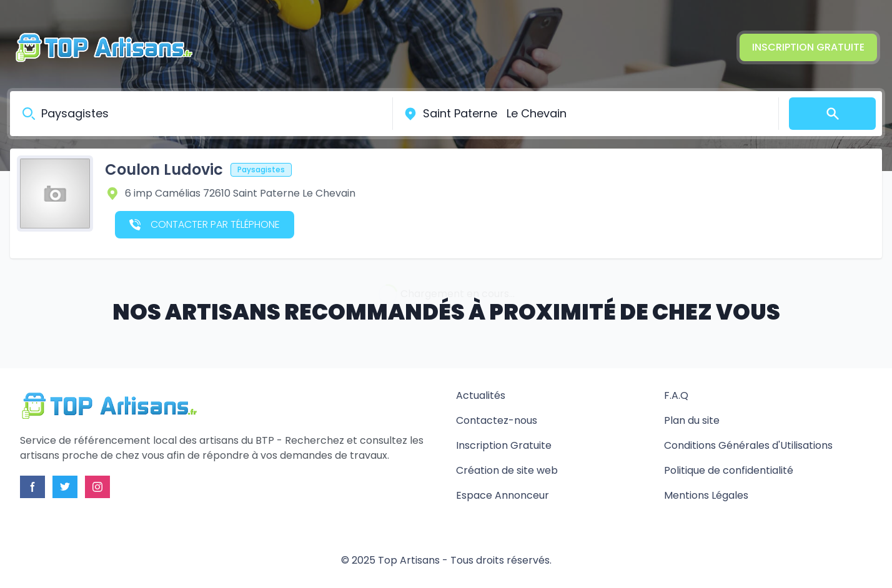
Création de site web (507, 470)
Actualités (481, 395)
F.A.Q (676, 395)
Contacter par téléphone (205, 224)
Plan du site (692, 420)
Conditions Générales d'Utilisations (748, 445)
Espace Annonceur (503, 495)
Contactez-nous (497, 420)
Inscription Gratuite (808, 47)
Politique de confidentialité (729, 470)
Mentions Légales (706, 495)
